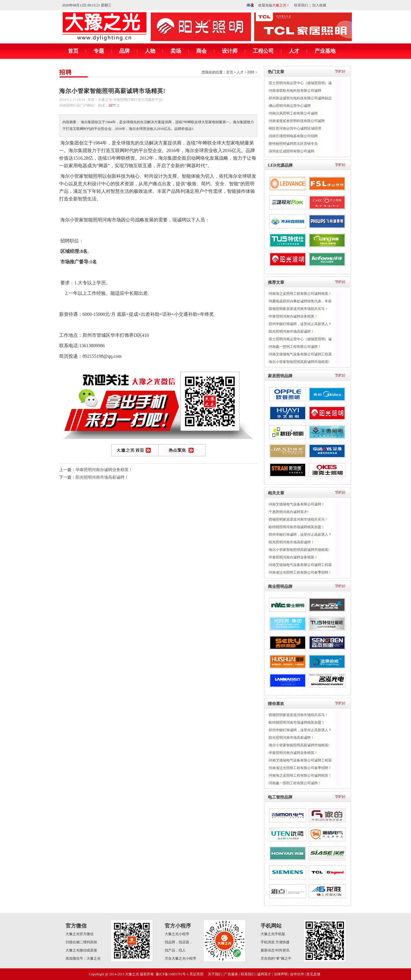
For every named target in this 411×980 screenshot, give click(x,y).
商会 (201, 51)
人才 (294, 51)
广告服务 (231, 974)
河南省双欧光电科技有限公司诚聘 (295, 91)
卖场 (176, 51)
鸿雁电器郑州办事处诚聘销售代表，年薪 (300, 301)
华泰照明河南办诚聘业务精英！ (104, 470)
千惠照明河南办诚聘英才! (289, 512)
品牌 (124, 51)
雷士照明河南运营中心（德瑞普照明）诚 (300, 83)
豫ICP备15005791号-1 (172, 974)
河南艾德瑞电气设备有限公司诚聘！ (297, 504)
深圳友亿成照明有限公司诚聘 (291, 151)
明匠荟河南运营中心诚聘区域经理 (295, 128)
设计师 (230, 51)
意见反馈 (313, 974)
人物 (150, 51)
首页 (73, 51)
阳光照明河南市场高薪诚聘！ (102, 477)
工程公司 (263, 51)
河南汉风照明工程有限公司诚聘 (293, 113)
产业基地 (325, 51)
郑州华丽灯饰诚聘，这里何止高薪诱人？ (300, 324)
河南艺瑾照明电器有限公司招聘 (293, 136)
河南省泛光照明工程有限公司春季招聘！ (300, 572)
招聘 (66, 72)
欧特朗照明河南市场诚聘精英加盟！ (297, 527)
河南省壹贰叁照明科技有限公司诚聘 (297, 121)
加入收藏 (319, 5)
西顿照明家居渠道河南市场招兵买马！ (298, 309)
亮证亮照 (196, 974)
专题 (99, 51)
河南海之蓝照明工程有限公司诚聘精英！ (300, 294)
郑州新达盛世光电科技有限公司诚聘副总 (300, 98)
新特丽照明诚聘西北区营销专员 (293, 144)
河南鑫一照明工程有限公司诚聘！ (295, 347)
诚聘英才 (264, 974)
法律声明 (281, 974)
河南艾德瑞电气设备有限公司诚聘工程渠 (300, 354)
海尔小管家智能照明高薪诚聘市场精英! (299, 362)
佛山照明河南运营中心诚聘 (290, 106)
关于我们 (215, 974)
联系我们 (301, 5)
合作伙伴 (297, 974)
